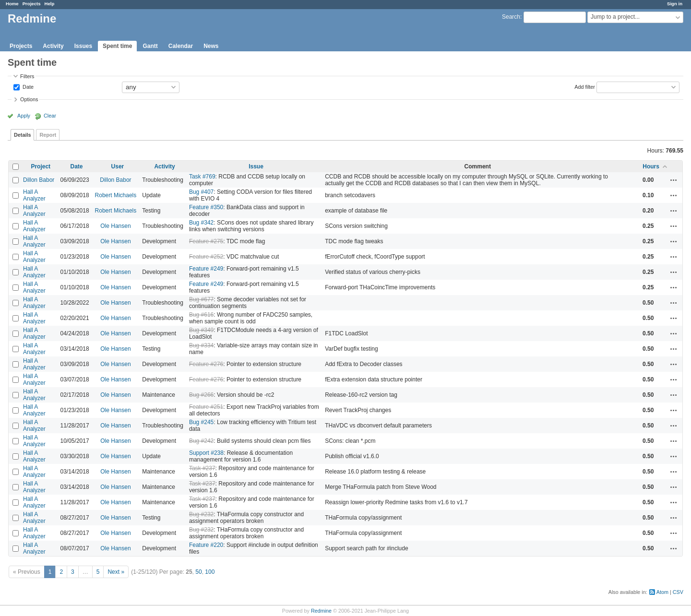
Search (511, 17)
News (211, 46)
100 (210, 572)
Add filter (585, 86)
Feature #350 (206, 207)
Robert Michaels (116, 195)
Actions (674, 180)
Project (41, 166)
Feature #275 (206, 241)
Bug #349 (201, 330)
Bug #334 (201, 345)
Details (22, 135)
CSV (678, 592)
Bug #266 (201, 395)
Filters (27, 76)
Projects (32, 4)
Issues (83, 46)
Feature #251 (206, 407)
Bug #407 (201, 192)
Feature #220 (206, 545)
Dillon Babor (39, 180)
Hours (651, 166)
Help (50, 4)
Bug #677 (201, 299)
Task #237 (202, 468)
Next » (116, 572)
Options (29, 99)
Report (48, 135)
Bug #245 (201, 422)
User (118, 166)
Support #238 (206, 453)
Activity (53, 46)
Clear (50, 116)
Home (12, 4)
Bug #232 (201, 514)
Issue (256, 166)
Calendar (181, 46)
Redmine (321, 611)
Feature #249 (206, 269)
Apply (24, 116)
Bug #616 (201, 315)
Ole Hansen (115, 226)
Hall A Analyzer (34, 195)
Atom (662, 592)
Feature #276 (206, 364)
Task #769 (202, 177)
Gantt (150, 46)
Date (27, 86)
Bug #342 (201, 223)
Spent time (117, 46)
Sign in (675, 4)
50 (198, 572)
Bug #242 (201, 441)
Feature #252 (206, 257)
